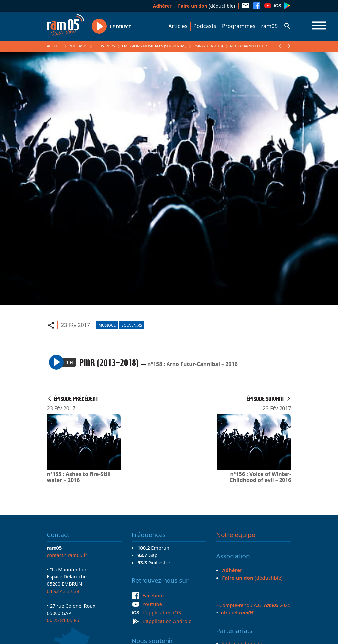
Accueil (54, 46)
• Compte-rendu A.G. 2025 (254, 605)
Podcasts (205, 26)
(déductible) (207, 6)
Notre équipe (236, 535)
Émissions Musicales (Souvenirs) (154, 46)
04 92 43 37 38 (63, 591)
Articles (178, 26)
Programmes (239, 26)
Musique (107, 325)
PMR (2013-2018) (208, 46)
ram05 (269, 26)
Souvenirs (105, 46)
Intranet (236, 612)
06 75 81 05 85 (63, 620)
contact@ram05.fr (67, 555)
